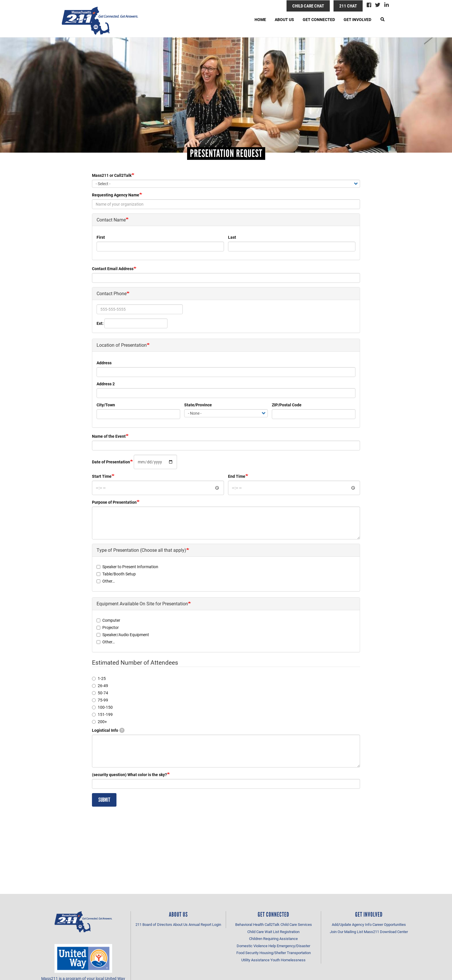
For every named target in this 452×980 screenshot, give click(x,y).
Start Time (102, 476)
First (101, 237)
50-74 (100, 693)
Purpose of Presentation (114, 502)
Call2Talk (272, 924)
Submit (104, 800)
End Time (237, 476)
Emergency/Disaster (293, 946)
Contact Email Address (113, 269)
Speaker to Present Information (127, 567)
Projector (108, 627)
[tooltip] (122, 730)
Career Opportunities (389, 924)
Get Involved (357, 19)
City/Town (106, 405)
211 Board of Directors (154, 924)
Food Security (247, 953)
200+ (99, 722)
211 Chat (348, 6)
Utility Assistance (255, 960)
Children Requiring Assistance (273, 939)
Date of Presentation (111, 462)
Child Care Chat (308, 6)
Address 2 (106, 384)
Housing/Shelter (273, 953)
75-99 (100, 700)
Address (104, 363)
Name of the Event (109, 436)
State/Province (198, 405)
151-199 (102, 714)
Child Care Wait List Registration (273, 932)
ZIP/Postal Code (287, 405)
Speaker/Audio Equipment (123, 635)
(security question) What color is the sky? (129, 775)
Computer (108, 620)
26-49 (100, 686)
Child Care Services (296, 924)
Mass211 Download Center (386, 932)
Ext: (100, 323)
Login (217, 924)
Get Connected (319, 19)
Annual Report (200, 924)
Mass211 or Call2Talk (112, 175)
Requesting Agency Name (116, 195)
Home (260, 19)
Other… (106, 581)
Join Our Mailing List (346, 932)
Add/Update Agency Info (352, 924)
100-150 (102, 707)
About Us (284, 19)
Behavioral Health (249, 924)
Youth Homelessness (288, 960)
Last (232, 237)
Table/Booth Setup (116, 574)
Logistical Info (108, 730)
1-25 (99, 678)
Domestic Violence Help (256, 946)
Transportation (299, 953)
